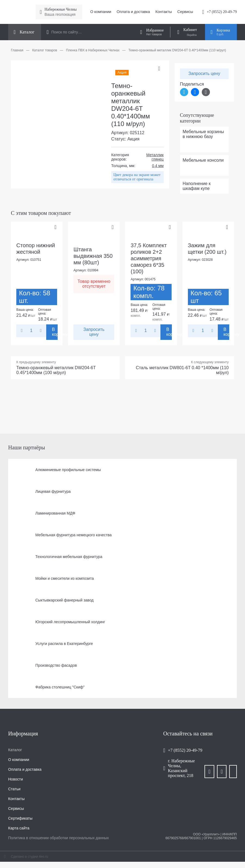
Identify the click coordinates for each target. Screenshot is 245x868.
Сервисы (185, 12)
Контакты (164, 12)
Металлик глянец (155, 157)
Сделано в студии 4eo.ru (30, 857)
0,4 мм (158, 166)
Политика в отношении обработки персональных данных (58, 838)
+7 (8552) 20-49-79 (222, 12)
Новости (15, 779)
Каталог (15, 750)
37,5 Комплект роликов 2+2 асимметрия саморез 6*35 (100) (149, 258)
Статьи (14, 789)
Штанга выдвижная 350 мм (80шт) (93, 256)
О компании (101, 12)
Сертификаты (20, 818)
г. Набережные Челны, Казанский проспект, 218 (182, 768)
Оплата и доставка (133, 12)
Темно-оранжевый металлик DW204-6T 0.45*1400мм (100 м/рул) (56, 370)
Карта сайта (19, 828)
